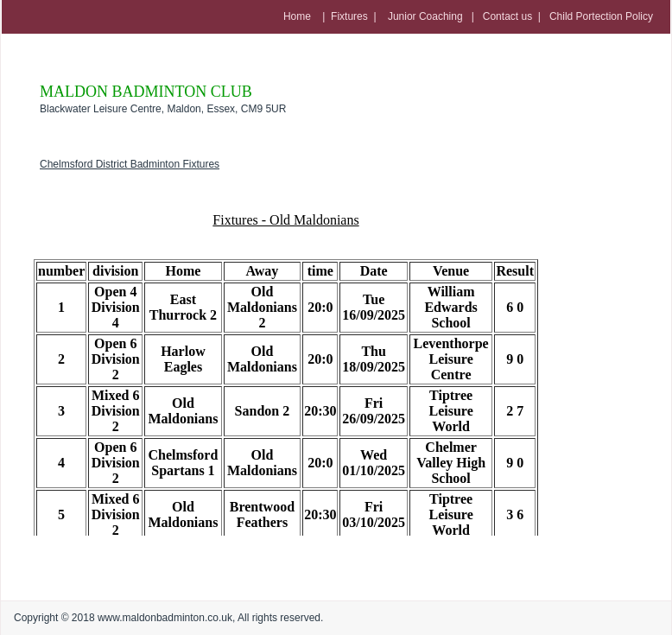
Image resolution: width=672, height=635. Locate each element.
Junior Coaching (424, 16)
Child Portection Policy (601, 16)
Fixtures (349, 16)
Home (297, 16)
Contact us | (516, 16)
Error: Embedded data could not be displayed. (286, 363)
